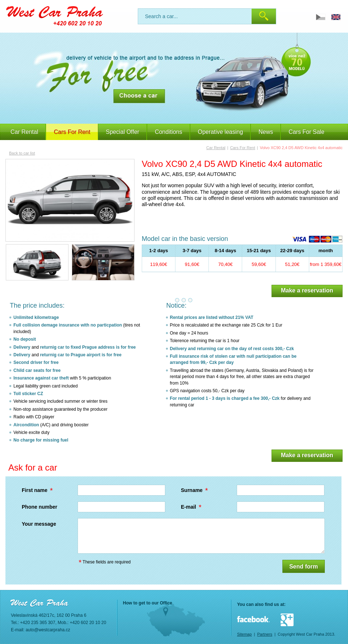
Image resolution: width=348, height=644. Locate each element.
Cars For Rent (243, 148)
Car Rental (24, 132)
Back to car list (22, 153)
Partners (265, 634)
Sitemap (244, 634)
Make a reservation (307, 290)
